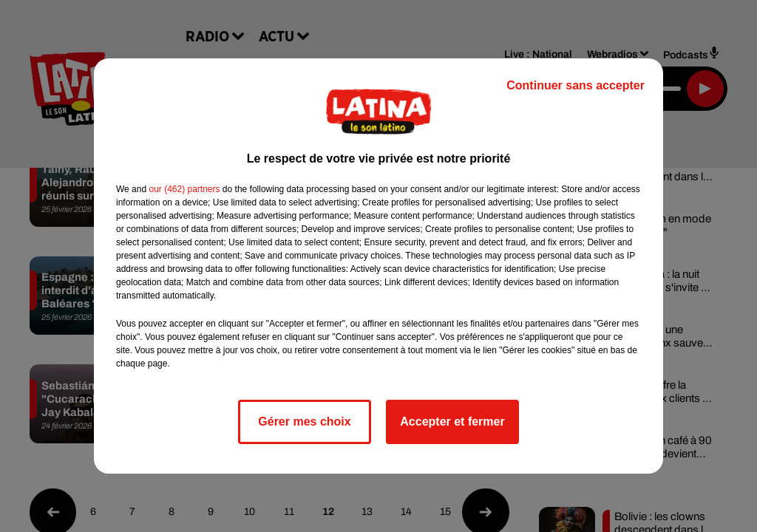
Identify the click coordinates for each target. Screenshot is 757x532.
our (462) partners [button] (184, 189)
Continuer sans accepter (576, 85)
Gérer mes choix (304, 422)
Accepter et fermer (452, 422)
